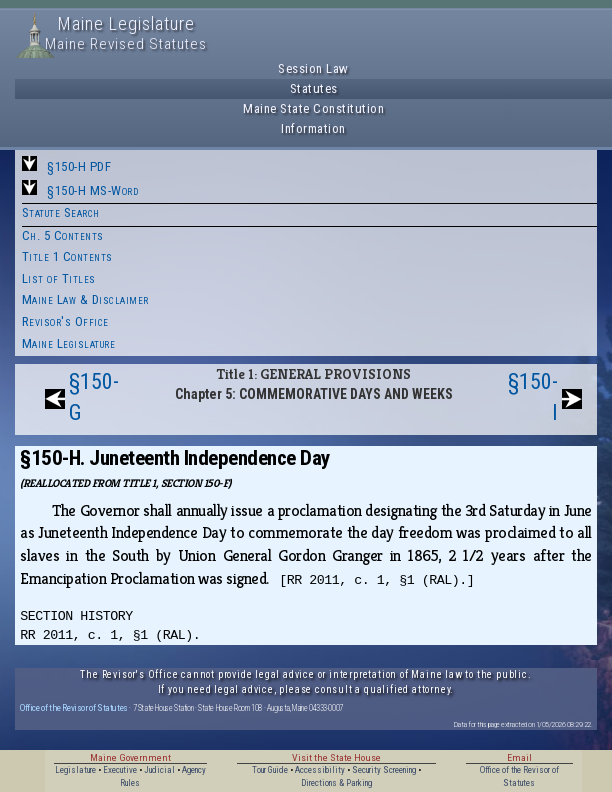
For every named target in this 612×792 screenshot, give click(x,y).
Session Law (313, 68)
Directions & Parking (336, 783)
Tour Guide (270, 770)
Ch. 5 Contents (63, 235)
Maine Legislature (69, 343)
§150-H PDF (79, 166)
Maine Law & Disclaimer (85, 299)
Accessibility (320, 770)
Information (313, 128)
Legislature (75, 770)
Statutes (314, 88)
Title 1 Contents (67, 256)
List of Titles (59, 278)
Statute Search (61, 212)
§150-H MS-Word (92, 190)
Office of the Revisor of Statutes (74, 707)
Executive (120, 770)
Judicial (159, 770)
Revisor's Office (65, 321)
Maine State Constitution (313, 108)
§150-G (94, 397)
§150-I (533, 397)
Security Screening (384, 770)
